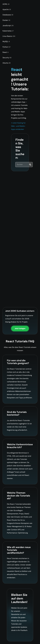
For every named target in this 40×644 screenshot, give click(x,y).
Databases (8, 15)
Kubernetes (8, 31)
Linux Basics (9, 36)
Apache (7, 9)
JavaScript (8, 26)
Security (7, 58)
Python (7, 47)
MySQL (6, 41)
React (5, 52)
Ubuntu (7, 63)
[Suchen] (24, 165)
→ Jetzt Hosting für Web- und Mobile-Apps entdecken (18, 126)
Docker (6, 20)
